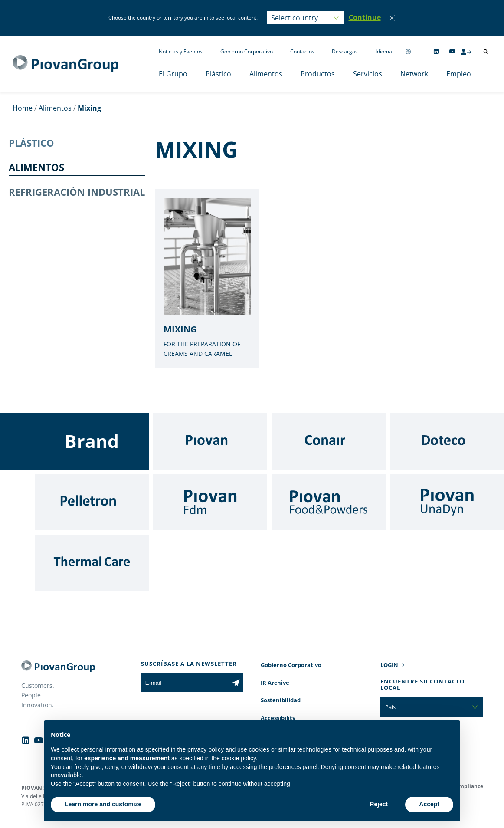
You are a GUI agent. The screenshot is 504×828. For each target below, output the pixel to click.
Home (23, 108)
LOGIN (389, 665)
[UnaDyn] (447, 502)
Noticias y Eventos (181, 51)
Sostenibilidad (281, 700)
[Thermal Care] (92, 563)
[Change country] (408, 51)
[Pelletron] (92, 502)
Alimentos (266, 74)
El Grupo (173, 74)
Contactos (302, 51)
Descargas (345, 51)
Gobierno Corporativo (247, 51)
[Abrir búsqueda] (486, 52)
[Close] (392, 18)
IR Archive (275, 683)
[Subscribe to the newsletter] (236, 683)
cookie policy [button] (239, 758)
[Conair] (329, 441)
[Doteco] (447, 441)
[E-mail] (185, 683)
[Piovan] (210, 441)
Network (414, 74)
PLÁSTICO (31, 143)
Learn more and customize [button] (103, 804)
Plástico (218, 74)
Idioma (384, 51)
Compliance (468, 786)
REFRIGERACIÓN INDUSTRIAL (77, 192)
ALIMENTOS (36, 167)
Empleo (459, 74)
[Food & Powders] (329, 502)
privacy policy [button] (206, 749)
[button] (365, 18)
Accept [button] (429, 804)
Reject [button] (379, 804)
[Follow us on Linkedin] (436, 51)
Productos (318, 74)
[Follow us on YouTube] (452, 51)
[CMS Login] (466, 52)
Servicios (368, 74)
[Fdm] (210, 502)
